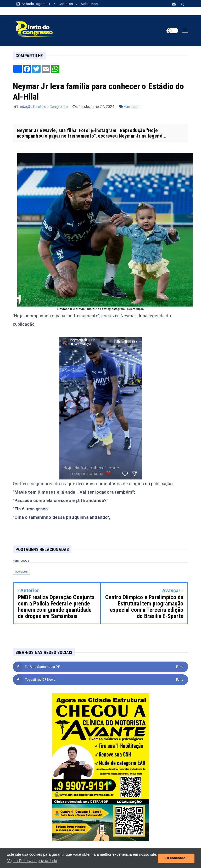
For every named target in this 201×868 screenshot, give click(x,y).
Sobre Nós (89, 4)
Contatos (66, 4)
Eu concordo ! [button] (176, 858)
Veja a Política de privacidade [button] (32, 861)
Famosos (132, 107)
